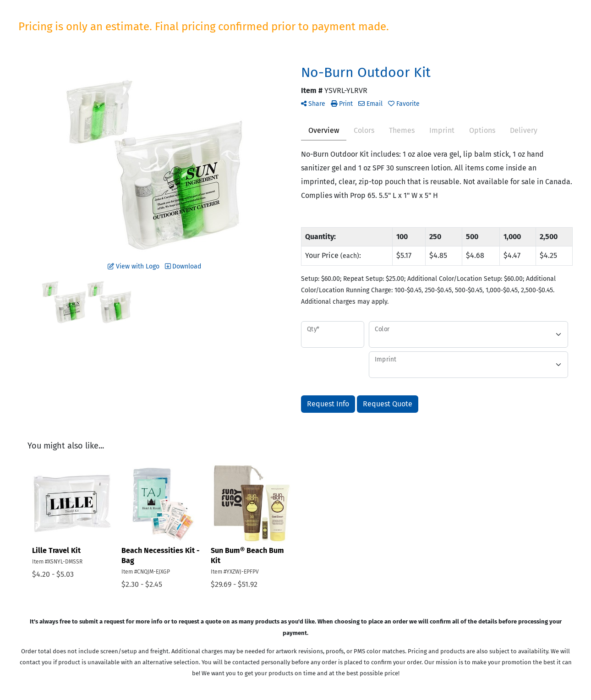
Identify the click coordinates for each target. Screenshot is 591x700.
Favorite (404, 104)
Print (342, 104)
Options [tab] (482, 130)
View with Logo (134, 266)
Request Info (328, 404)
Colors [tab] (364, 130)
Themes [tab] (402, 130)
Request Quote (388, 404)
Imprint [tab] (442, 130)
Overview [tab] (324, 130)
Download (183, 266)
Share (313, 104)
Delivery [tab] (524, 130)
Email (370, 104)
